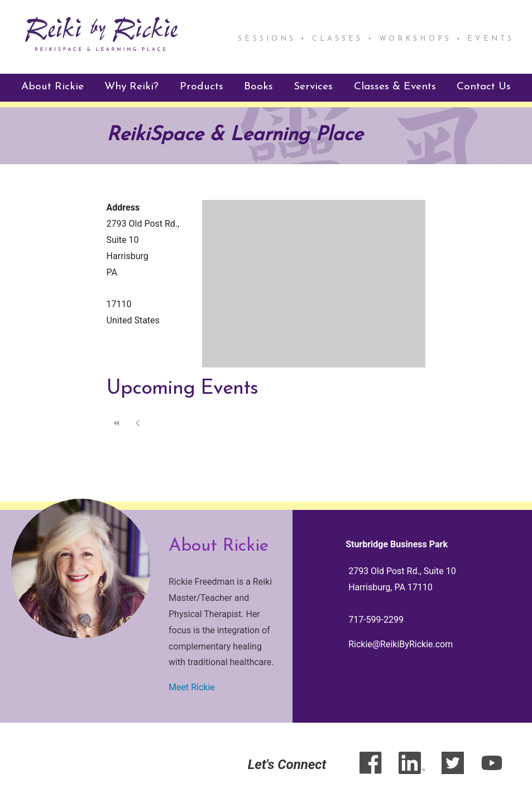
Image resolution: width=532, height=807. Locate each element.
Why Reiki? (131, 87)
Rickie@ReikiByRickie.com (401, 644)
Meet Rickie (192, 687)
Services (313, 87)
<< (117, 423)
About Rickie (52, 87)
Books (258, 87)
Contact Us (484, 87)
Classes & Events (395, 87)
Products (202, 87)
